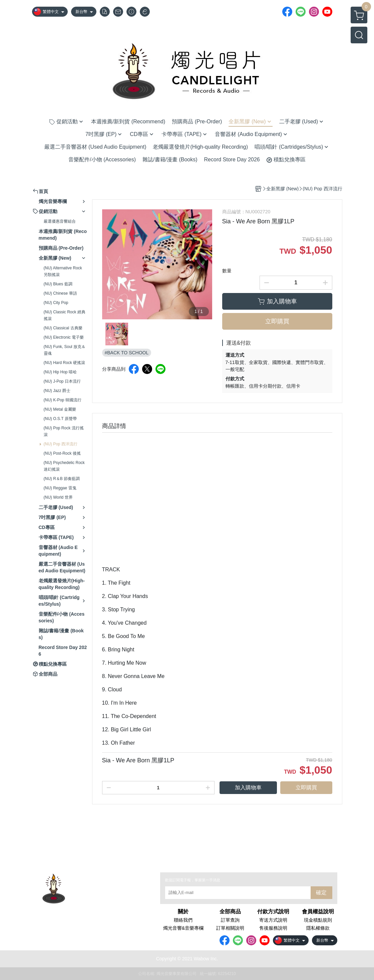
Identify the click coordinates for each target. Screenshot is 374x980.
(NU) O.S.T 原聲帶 (60, 419)
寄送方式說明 (273, 920)
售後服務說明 (273, 928)
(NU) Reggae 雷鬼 (60, 488)
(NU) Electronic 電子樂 (64, 337)
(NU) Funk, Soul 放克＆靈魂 (65, 350)
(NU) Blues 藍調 (58, 284)
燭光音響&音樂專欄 (183, 928)
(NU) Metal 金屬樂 (60, 409)
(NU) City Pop (56, 303)
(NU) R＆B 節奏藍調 (62, 479)
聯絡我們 (183, 920)
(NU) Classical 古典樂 (63, 328)
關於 (183, 912)
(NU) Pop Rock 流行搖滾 (64, 431)
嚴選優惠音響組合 (60, 221)
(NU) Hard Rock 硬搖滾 (65, 363)
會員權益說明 (318, 912)
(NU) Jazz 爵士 (57, 391)
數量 (227, 271)
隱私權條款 (318, 928)
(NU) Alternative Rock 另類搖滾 (63, 271)
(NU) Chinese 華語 (60, 293)
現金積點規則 (318, 920)
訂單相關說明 (230, 928)
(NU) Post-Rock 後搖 (62, 453)
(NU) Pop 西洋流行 (61, 444)
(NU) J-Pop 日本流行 (62, 381)
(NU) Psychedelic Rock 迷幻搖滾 (64, 466)
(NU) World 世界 (58, 497)
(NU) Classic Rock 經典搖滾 (65, 315)
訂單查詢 (230, 920)
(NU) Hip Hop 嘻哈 (60, 372)
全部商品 (230, 912)
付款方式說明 (273, 912)
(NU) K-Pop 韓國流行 (63, 400)
